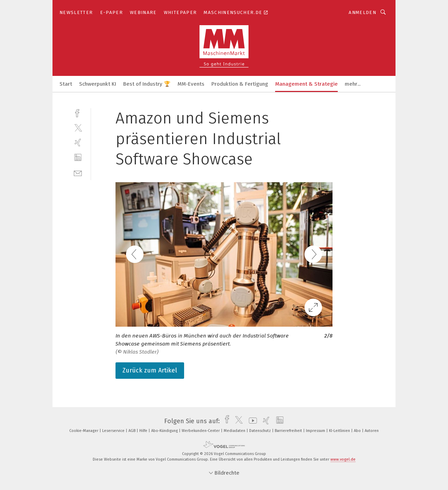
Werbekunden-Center (201, 431)
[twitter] (78, 127)
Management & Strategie (306, 84)
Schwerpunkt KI (98, 84)
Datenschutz (261, 431)
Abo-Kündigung (165, 431)
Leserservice (114, 431)
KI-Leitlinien (340, 431)
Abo (358, 431)
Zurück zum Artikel (150, 370)
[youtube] (251, 421)
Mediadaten (235, 431)
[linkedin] (78, 158)
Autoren (372, 431)
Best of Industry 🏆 (147, 84)
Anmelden (362, 12)
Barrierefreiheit (289, 431)
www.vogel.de (343, 459)
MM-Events (191, 84)
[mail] (78, 173)
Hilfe (144, 431)
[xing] (78, 143)
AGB (132, 431)
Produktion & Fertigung (240, 84)
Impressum (316, 431)
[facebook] (78, 112)
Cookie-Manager (84, 431)
